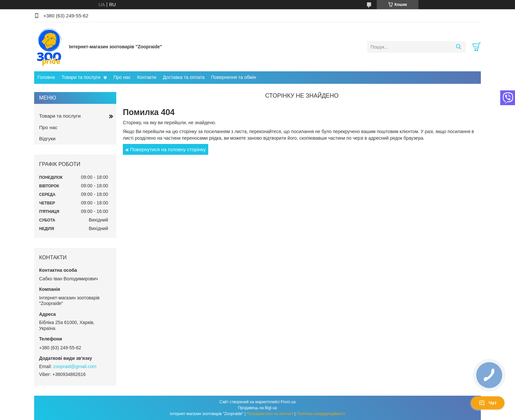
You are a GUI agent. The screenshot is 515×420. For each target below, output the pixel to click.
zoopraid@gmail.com (75, 366)
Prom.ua (288, 402)
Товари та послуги (81, 77)
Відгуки (47, 139)
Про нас (122, 77)
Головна (46, 77)
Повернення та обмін (234, 77)
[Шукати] (458, 47)
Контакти (146, 77)
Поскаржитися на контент (270, 414)
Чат (488, 403)
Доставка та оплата (184, 77)
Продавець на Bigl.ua (257, 408)
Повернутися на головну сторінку (168, 149)
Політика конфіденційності (321, 414)
